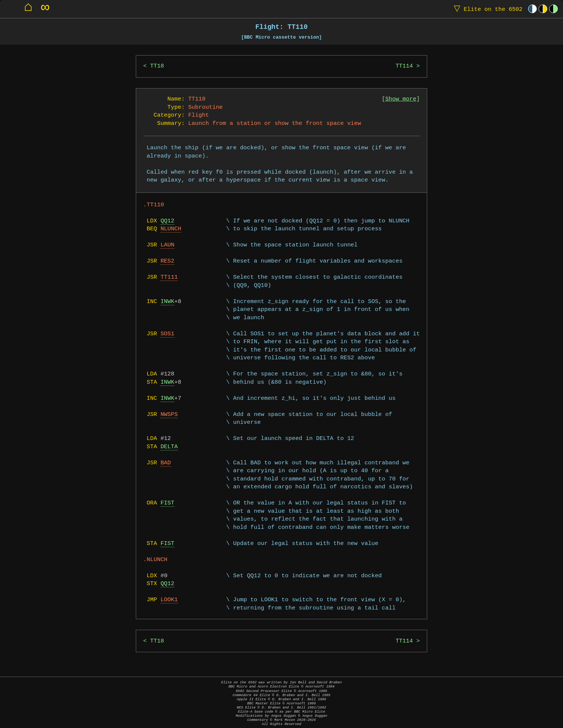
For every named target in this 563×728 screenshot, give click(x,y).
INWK (167, 302)
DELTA (169, 447)
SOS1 (167, 334)
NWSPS (169, 415)
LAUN (167, 245)
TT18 (157, 66)
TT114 (404, 66)
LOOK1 (169, 600)
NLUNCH (171, 229)
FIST (167, 503)
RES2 (167, 261)
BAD (166, 463)
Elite (486, 9)
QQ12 (167, 221)
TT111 (169, 277)
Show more (401, 99)
